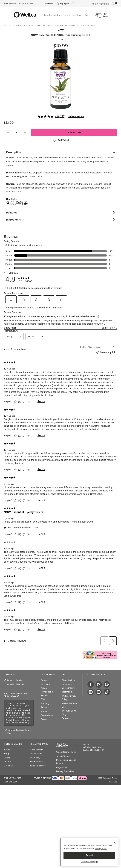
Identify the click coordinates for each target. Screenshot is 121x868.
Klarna (44, 708)
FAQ (43, 696)
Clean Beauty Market (66, 749)
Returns (45, 704)
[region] (89, 852)
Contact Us (46, 677)
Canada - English (15, 677)
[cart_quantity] (16, 133)
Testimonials (68, 689)
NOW (61, 30)
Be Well (66, 715)
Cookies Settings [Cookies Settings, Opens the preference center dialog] (89, 862)
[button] (8, 133)
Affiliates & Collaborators (68, 683)
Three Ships (36, 751)
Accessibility (47, 712)
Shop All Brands (38, 763)
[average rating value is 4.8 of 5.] (48, 116)
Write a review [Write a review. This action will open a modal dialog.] (76, 116)
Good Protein (37, 747)
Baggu (7, 751)
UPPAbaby (35, 755)
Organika (8, 763)
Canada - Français (16, 681)
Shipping (45, 700)
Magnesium (62, 764)
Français (49, 4)
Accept (89, 855)
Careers (45, 716)
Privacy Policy (101, 849)
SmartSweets (36, 759)
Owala (7, 755)
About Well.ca (68, 677)
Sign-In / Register (100, 4)
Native (7, 747)
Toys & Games (63, 753)
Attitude (8, 759)
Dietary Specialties (65, 768)
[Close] (115, 843)
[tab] (60, 152)
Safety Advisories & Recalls (47, 689)
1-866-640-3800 (11, 779)
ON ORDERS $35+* (19, 4)
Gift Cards (46, 681)
